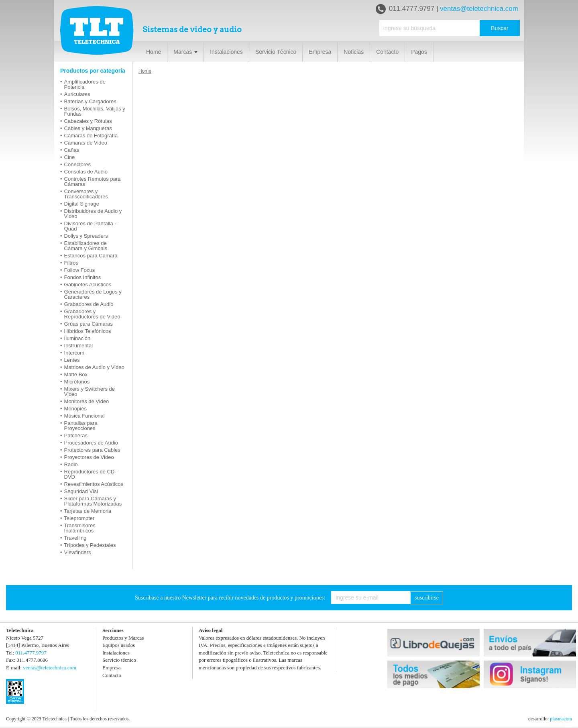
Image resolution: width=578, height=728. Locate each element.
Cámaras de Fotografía (91, 136)
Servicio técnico (119, 660)
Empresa (320, 52)
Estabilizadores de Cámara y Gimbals (86, 246)
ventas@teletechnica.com (479, 9)
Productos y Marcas (123, 638)
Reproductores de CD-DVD (90, 474)
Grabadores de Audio (89, 304)
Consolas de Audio (86, 172)
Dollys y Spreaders (86, 236)
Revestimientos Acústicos (94, 484)
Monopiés (75, 409)
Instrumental (79, 346)
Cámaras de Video (86, 143)
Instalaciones (226, 52)
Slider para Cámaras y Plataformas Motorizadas (93, 501)
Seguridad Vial (81, 491)
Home (154, 52)
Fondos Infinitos (83, 277)
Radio (71, 464)
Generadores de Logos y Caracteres (93, 294)
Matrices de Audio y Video (94, 367)
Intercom (74, 353)
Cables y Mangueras (88, 128)
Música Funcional (84, 416)
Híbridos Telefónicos (88, 331)
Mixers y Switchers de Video (90, 392)
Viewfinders (78, 552)
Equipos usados (119, 645)
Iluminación (77, 338)
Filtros (71, 263)
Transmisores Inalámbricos (80, 528)
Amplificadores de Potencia (85, 84)
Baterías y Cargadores (90, 101)
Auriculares (77, 94)
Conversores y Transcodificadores (86, 194)
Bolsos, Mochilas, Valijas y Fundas (95, 111)
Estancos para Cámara (91, 256)
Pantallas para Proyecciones (81, 426)
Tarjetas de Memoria (88, 511)
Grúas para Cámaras (89, 324)
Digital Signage (82, 204)
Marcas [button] (185, 52)
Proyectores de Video (89, 457)
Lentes (72, 360)
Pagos (419, 52)
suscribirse (427, 598)
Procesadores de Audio (91, 443)
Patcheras (76, 435)
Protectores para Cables (92, 450)
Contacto (387, 52)
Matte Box (76, 374)
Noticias (354, 52)
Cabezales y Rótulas (88, 121)
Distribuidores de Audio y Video (93, 214)
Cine (70, 157)
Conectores (77, 164)
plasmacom (561, 719)
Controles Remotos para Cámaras (93, 181)
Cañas (72, 150)
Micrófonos (77, 382)
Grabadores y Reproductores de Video (92, 314)
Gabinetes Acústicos (88, 284)
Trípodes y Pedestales (90, 545)
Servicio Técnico (276, 52)
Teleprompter (79, 518)
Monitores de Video (87, 401)
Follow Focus (80, 270)
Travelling (75, 538)
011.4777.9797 (405, 9)
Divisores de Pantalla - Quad (90, 226)
